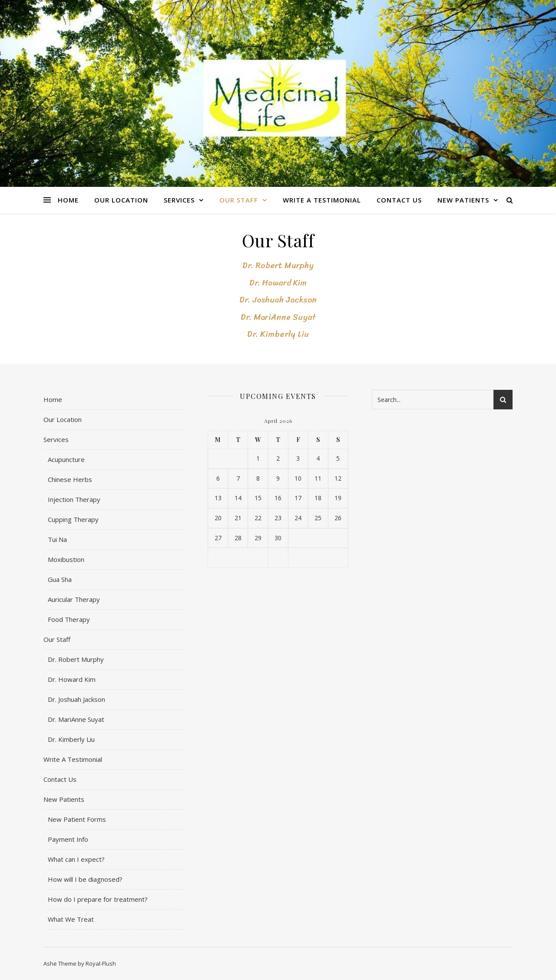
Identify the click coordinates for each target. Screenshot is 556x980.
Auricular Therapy (74, 599)
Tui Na (57, 539)
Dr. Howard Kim (278, 283)
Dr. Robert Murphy (278, 265)
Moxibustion (66, 559)
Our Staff (239, 200)
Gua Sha (60, 579)
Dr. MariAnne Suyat (278, 317)
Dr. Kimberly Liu (278, 334)
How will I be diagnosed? (85, 879)
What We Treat (71, 919)
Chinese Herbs (70, 479)
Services (179, 200)
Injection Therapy (74, 499)
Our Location (121, 200)
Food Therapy (69, 619)
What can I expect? (76, 859)
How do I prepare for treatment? (98, 899)
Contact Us (399, 200)
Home (68, 200)
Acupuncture (66, 459)
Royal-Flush (101, 963)
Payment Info (68, 839)
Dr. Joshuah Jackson (278, 300)
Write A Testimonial (322, 200)
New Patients (463, 200)
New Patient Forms (77, 819)
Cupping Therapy (73, 519)
